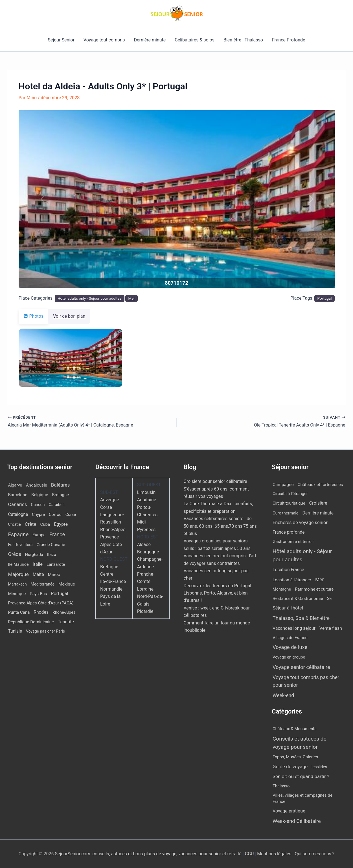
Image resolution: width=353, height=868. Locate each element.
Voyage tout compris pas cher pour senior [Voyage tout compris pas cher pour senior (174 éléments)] (306, 681)
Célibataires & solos (195, 40)
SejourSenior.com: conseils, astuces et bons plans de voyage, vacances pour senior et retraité (149, 854)
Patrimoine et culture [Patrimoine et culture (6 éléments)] (314, 589)
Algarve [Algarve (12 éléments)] (15, 485)
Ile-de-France (113, 581)
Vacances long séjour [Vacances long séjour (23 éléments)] (294, 628)
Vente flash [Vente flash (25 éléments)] (331, 628)
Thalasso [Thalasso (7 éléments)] (281, 786)
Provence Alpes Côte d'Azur (111, 544)
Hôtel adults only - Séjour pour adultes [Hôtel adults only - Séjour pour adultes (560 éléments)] (302, 555)
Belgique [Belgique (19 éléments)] (40, 495)
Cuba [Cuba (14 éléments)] (45, 524)
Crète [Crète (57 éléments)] (31, 524)
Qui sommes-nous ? (314, 854)
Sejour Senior (61, 40)
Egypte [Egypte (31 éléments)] (61, 524)
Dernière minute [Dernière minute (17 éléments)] (318, 513)
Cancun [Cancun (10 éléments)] (38, 505)
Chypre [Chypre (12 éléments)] (38, 514)
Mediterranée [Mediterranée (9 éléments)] (43, 584)
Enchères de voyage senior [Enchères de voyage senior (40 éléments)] (300, 523)
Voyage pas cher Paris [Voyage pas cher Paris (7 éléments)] (45, 631)
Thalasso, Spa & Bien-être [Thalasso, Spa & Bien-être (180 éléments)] (301, 618)
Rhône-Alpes (113, 530)
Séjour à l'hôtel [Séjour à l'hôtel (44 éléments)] (288, 608)
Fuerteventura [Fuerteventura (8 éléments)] (20, 545)
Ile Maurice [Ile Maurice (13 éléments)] (18, 564)
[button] (42, 199)
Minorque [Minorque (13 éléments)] (17, 594)
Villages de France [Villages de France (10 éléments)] (290, 638)
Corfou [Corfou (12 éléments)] (55, 514)
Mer (132, 298)
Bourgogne (148, 552)
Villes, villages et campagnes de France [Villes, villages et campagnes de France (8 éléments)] (302, 799)
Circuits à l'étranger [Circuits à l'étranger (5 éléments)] (290, 494)
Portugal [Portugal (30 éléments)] (59, 594)
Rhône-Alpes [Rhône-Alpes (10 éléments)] (64, 612)
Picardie (145, 611)
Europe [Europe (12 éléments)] (39, 535)
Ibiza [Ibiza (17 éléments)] (52, 555)
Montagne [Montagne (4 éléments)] (282, 589)
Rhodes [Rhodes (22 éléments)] (41, 612)
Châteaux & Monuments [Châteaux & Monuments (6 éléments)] (295, 729)
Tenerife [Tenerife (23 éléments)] (66, 622)
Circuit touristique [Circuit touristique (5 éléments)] (289, 503)
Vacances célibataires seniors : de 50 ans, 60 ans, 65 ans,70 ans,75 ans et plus (220, 526)
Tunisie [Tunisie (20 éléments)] (15, 631)
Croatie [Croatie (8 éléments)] (15, 524)
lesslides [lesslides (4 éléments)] (319, 767)
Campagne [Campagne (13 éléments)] (283, 485)
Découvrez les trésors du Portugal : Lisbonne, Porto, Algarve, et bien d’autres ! (219, 593)
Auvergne (110, 500)
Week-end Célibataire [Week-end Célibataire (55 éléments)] (297, 821)
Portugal (325, 298)
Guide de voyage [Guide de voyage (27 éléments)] (290, 767)
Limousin (146, 492)
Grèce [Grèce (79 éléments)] (15, 554)
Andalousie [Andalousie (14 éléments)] (37, 485)
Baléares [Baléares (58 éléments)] (61, 485)
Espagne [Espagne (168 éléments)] (18, 534)
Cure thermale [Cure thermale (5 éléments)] (286, 513)
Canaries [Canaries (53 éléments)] (18, 504)
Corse (106, 507)
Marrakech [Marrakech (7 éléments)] (17, 584)
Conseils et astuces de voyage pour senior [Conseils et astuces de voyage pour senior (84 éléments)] (300, 743)
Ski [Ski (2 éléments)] (330, 598)
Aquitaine (147, 500)
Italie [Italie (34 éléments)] (38, 564)
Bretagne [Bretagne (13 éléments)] (60, 495)
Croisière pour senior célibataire (215, 481)
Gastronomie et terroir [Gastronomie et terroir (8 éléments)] (293, 542)
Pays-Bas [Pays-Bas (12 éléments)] (38, 594)
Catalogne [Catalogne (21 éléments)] (18, 514)
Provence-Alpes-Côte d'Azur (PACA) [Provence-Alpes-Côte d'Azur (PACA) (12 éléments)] (41, 603)
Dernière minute (150, 40)
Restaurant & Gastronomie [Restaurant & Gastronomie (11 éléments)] (298, 598)
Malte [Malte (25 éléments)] (38, 574)
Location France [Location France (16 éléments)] (288, 570)
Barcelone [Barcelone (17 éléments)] (18, 495)
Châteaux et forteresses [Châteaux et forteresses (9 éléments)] (320, 485)
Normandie (111, 589)
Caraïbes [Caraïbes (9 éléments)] (56, 505)
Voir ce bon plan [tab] (73, 316)
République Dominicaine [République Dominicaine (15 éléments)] (31, 622)
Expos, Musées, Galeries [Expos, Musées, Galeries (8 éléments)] (295, 757)
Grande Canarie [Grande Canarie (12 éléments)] (51, 545)
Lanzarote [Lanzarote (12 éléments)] (56, 564)
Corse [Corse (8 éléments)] (71, 514)
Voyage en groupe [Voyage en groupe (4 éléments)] (289, 657)
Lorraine (145, 589)
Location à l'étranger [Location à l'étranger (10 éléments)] (292, 580)
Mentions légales (274, 854)
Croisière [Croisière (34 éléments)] (318, 503)
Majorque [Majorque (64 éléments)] (18, 574)
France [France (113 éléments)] (57, 534)
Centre (107, 574)
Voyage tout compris (104, 40)
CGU (250, 854)
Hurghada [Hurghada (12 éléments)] (34, 555)
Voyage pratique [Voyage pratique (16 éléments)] (289, 811)
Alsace (144, 545)
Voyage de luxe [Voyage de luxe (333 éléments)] (290, 647)
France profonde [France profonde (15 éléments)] (289, 532)
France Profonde (289, 40)
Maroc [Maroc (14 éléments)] (54, 575)
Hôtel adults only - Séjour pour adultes (90, 298)
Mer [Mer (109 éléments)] (319, 580)
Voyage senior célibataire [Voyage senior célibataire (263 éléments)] (301, 667)
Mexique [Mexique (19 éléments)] (67, 584)
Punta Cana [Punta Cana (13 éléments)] (19, 612)
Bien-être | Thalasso (243, 40)
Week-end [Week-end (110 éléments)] (283, 695)
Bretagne (109, 567)
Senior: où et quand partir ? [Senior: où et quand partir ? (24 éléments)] (301, 776)
